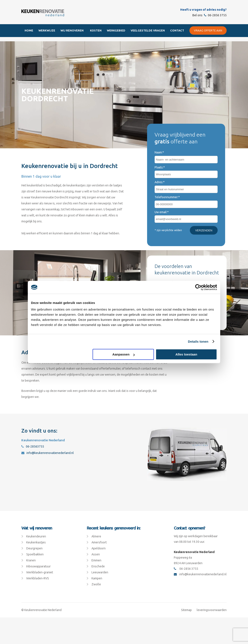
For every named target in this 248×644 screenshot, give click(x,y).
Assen (96, 554)
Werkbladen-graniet (40, 572)
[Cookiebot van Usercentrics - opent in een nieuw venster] (198, 287)
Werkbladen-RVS (38, 578)
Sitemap (186, 610)
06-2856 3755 (215, 15)
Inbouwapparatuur (38, 566)
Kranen (31, 560)
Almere (96, 536)
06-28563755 (33, 446)
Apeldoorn (99, 548)
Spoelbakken (35, 554)
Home (29, 30)
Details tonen (198, 341)
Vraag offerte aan (208, 30)
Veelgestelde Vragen (148, 30)
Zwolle (96, 584)
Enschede (98, 566)
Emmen (96, 560)
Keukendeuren (36, 536)
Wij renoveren (72, 30)
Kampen (97, 578)
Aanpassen (124, 354)
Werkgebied (116, 30)
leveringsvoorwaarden (212, 610)
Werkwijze (47, 30)
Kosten (96, 30)
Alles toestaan (186, 354)
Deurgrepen (34, 548)
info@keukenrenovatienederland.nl (48, 453)
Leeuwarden (100, 572)
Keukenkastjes (36, 542)
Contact (177, 30)
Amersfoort (99, 542)
